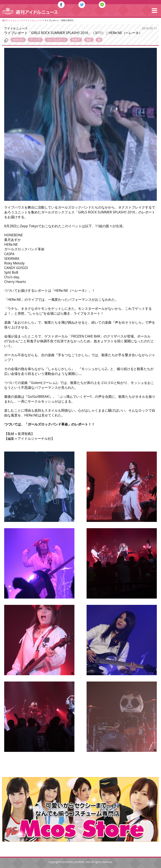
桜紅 (89, 40)
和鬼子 (76, 40)
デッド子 (35, 40)
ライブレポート (56, 40)
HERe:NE (18, 40)
